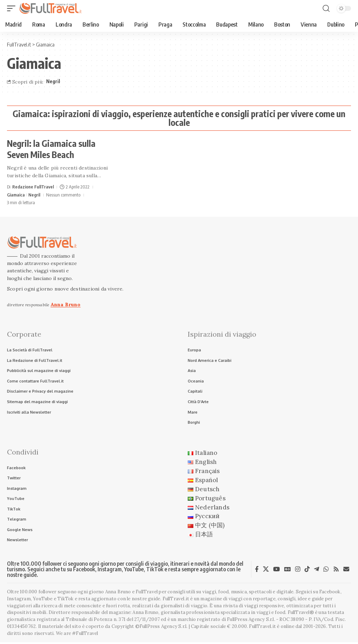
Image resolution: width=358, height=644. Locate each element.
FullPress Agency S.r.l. (251, 621)
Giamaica (16, 195)
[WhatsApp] (326, 571)
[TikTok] (307, 571)
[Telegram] (317, 571)
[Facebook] (257, 571)
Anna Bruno (66, 305)
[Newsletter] (346, 571)
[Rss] (336, 571)
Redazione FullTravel (33, 187)
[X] (266, 571)
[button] (13, 8)
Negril (53, 81)
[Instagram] (298, 571)
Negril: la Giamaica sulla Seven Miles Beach (51, 149)
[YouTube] (276, 571)
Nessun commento (63, 195)
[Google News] (288, 571)
